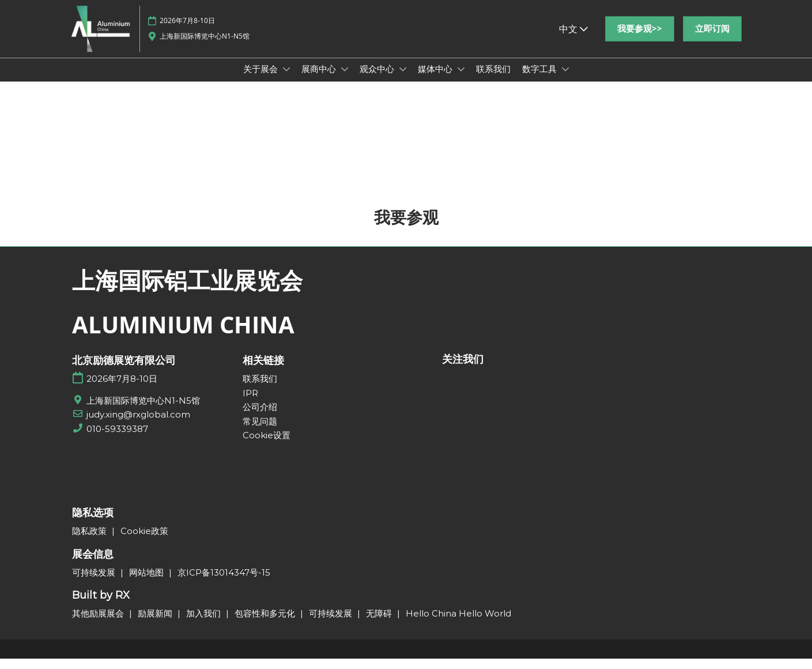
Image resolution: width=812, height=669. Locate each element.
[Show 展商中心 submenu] (345, 80)
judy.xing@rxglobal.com (138, 425)
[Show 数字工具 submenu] (565, 80)
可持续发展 (95, 583)
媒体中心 (436, 80)
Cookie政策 (144, 541)
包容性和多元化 (266, 624)
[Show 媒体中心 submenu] (461, 80)
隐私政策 (90, 541)
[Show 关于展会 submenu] (286, 80)
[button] (640, 40)
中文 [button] (573, 40)
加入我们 (205, 624)
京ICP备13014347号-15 (224, 583)
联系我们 (493, 80)
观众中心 (378, 80)
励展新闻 (156, 624)
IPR (250, 403)
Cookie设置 (267, 446)
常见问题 (260, 432)
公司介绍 (260, 417)
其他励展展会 (99, 624)
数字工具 (541, 80)
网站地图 (148, 583)
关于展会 (262, 80)
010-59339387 (117, 439)
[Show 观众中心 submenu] (403, 80)
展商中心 (320, 80)
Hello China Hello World (458, 624)
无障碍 (380, 624)
